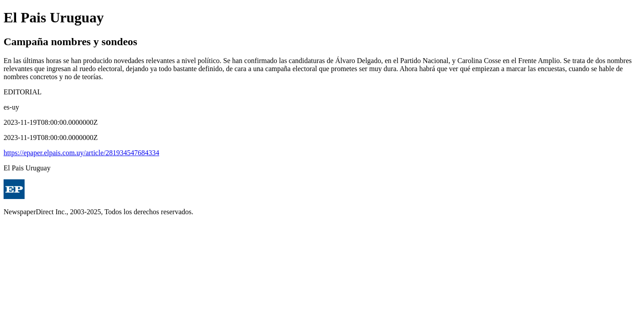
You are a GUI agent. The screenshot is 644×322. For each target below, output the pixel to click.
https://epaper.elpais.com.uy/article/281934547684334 (81, 153)
